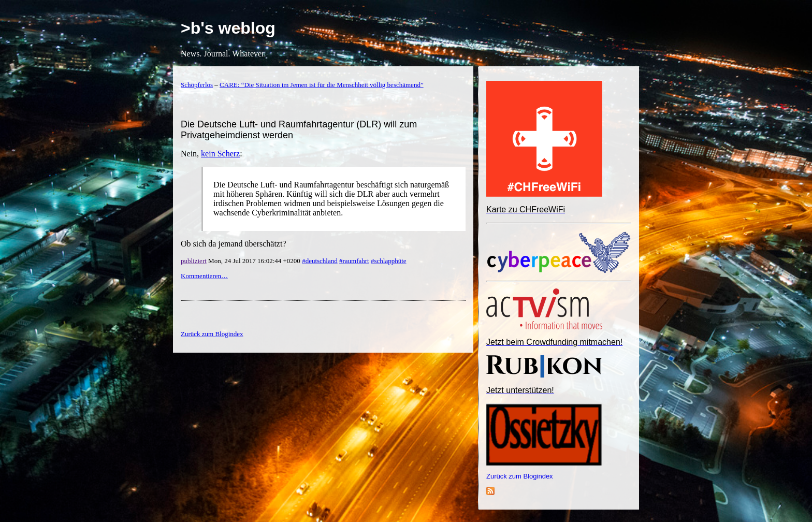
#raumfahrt (354, 261)
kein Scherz (220, 154)
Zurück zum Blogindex (520, 476)
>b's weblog (228, 28)
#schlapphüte (389, 261)
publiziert (194, 261)
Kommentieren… (204, 276)
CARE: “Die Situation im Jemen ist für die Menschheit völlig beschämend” (322, 85)
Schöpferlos (197, 85)
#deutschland (320, 261)
